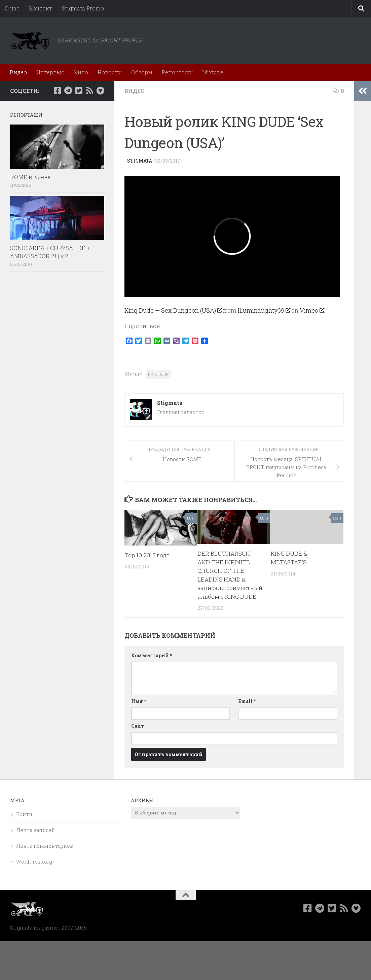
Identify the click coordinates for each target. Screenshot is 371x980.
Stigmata (140, 161)
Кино (81, 72)
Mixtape (213, 72)
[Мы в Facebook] (57, 91)
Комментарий (152, 655)
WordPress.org (34, 862)
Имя (139, 701)
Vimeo (312, 310)
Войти (24, 814)
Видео (18, 72)
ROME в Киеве (30, 177)
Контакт (41, 8)
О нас (12, 8)
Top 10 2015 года (147, 555)
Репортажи (177, 72)
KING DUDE (158, 374)
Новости (110, 72)
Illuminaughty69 (264, 310)
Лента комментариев (45, 846)
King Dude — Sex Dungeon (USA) (173, 310)
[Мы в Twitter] (79, 91)
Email (247, 701)
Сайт (138, 726)
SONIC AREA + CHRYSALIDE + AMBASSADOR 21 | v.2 (50, 252)
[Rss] (89, 91)
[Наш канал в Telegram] (68, 91)
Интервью (50, 72)
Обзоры (142, 72)
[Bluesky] (100, 91)
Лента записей (35, 830)
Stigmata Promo (83, 8)
